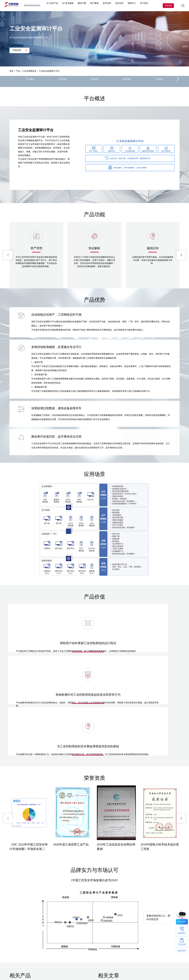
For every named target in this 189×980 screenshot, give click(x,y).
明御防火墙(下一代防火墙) (19, 916)
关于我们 (133, 6)
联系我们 (98, 916)
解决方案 (82, 6)
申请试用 (168, 6)
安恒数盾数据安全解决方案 (76, 921)
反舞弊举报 (99, 938)
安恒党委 (98, 929)
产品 (18, 71)
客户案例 (92, 6)
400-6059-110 (162, 939)
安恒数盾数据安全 (44, 925)
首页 (12, 71)
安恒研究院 (99, 934)
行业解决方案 (43, 912)
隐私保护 (98, 943)
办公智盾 (70, 929)
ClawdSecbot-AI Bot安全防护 (76, 912)
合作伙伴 (112, 6)
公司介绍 (98, 912)
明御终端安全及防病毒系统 (20, 929)
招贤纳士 (98, 925)
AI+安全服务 (70, 6)
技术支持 (102, 6)
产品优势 (94, 81)
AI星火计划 (26, 959)
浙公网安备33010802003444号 (166, 971)
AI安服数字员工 (72, 916)
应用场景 (127, 81)
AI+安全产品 (56, 6)
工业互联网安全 (29, 71)
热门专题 (70, 906)
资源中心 (123, 6)
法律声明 (14, 971)
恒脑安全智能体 (15, 912)
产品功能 (62, 81)
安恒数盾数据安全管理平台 (19, 925)
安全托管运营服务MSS (17, 934)
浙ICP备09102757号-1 (142, 971)
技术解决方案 (43, 916)
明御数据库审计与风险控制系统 (21, 943)
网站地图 (26, 971)
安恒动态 (98, 921)
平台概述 (30, 81)
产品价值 (159, 81)
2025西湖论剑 (48, 959)
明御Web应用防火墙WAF (18, 938)
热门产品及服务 (15, 906)
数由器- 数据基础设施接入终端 (77, 925)
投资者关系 (99, 947)
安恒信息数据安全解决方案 (48, 921)
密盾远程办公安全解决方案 (48, 929)
